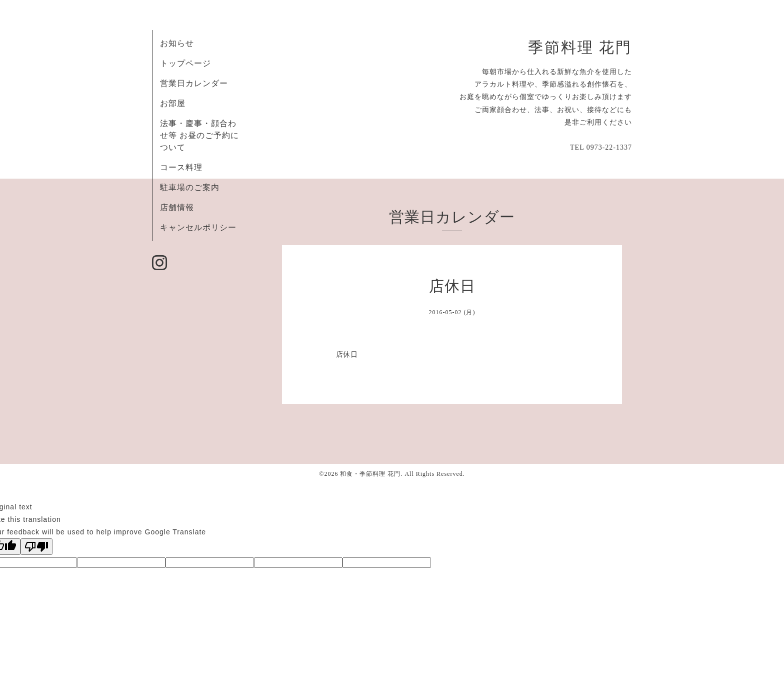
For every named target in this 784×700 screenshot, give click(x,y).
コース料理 (181, 167)
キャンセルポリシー (198, 227)
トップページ (185, 63)
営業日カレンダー (194, 83)
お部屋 (173, 103)
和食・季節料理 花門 (370, 474)
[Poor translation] (36, 547)
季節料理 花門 (580, 48)
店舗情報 (177, 207)
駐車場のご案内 (190, 187)
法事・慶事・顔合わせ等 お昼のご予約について (199, 135)
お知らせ (177, 43)
